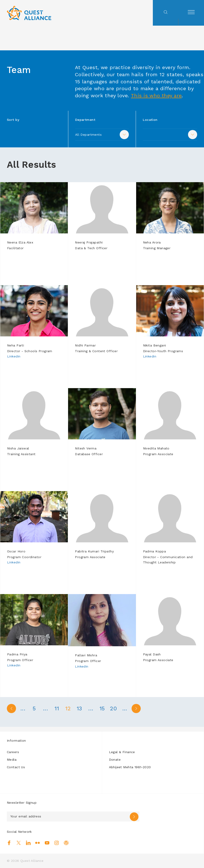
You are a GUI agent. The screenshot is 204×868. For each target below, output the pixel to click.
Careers (13, 752)
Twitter (19, 843)
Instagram (57, 843)
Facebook (9, 843)
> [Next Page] (137, 708)
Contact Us (16, 767)
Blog (66, 843)
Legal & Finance (122, 752)
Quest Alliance (32, 861)
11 (57, 708)
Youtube (47, 843)
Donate (115, 760)
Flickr (38, 843)
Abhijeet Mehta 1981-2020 (130, 767)
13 (80, 708)
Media (12, 760)
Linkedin (14, 356)
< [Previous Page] (11, 708)
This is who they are (157, 96)
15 (103, 708)
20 (114, 708)
